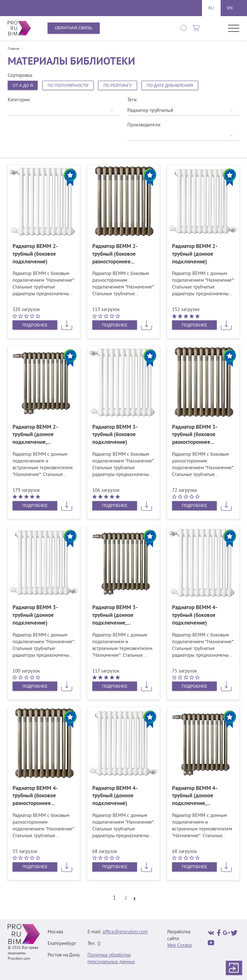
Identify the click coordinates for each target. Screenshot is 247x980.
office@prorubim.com (125, 932)
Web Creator (180, 946)
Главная (14, 49)
